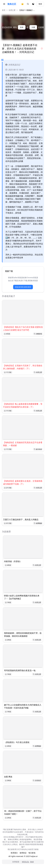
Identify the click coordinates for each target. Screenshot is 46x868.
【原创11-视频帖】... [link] (27, 10)
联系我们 (14, 853)
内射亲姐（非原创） (13, 561)
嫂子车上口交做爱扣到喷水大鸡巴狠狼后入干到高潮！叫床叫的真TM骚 (23, 706)
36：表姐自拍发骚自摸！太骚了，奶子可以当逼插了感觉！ (23, 812)
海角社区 (12, 4)
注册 (33, 27)
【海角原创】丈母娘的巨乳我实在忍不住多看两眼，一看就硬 (23, 444)
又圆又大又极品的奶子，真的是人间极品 (21, 519)
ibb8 (32, 862)
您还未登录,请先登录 (23, 287)
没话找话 (37, 780)
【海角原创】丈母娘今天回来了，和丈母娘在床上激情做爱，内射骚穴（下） (23, 367)
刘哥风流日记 (13, 65)
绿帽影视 (38, 334)
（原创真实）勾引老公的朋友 (17, 742)
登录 (40, 4)
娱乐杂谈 (38, 449)
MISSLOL (25, 862)
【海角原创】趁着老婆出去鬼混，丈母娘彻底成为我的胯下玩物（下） (23, 482)
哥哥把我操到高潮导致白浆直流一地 (20, 670)
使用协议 (23, 853)
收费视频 (38, 523)
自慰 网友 (8, 777)
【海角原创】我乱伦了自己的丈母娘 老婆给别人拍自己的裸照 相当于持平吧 (23, 329)
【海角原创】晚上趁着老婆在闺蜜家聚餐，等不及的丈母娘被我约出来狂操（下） (23, 405)
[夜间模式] (33, 4)
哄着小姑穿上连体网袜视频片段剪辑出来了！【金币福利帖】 (22, 597)
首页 (4, 10)
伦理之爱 (12, 10)
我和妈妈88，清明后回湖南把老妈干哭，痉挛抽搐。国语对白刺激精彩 (23, 635)
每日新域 (32, 853)
